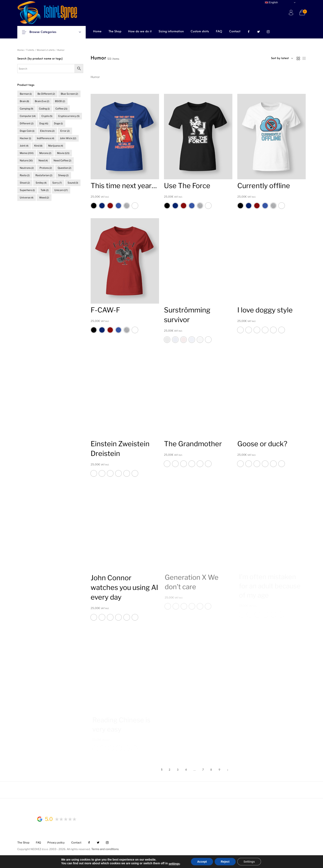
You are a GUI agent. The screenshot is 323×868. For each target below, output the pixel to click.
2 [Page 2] (170, 770)
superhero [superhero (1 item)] (27, 190)
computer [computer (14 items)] (28, 116)
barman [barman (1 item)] (26, 94)
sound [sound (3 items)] (73, 183)
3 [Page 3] (178, 770)
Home (20, 50)
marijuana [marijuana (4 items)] (56, 146)
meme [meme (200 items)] (27, 153)
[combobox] (282, 58)
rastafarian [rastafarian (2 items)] (44, 175)
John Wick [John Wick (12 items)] (68, 138)
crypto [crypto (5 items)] (47, 116)
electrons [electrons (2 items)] (47, 131)
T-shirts (30, 50)
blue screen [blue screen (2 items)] (69, 94)
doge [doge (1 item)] (58, 123)
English (271, 2)
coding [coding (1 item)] (44, 109)
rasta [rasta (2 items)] (25, 175)
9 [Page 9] (219, 770)
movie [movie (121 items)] (63, 153)
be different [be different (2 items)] (46, 94)
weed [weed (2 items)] (44, 197)
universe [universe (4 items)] (27, 197)
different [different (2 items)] (27, 123)
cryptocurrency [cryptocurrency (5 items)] (69, 116)
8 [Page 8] (211, 770)
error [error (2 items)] (65, 131)
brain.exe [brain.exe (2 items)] (42, 101)
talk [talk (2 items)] (45, 190)
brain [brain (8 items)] (24, 101)
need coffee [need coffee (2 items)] (62, 160)
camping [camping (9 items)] (26, 109)
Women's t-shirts (46, 50)
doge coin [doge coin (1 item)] (27, 131)
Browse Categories (46, 32)
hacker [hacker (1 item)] (25, 138)
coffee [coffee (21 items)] (61, 109)
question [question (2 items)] (64, 168)
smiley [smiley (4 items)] (41, 183)
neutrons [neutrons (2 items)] (27, 168)
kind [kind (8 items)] (38, 146)
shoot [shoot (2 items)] (25, 183)
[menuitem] (97, 32)
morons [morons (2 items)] (45, 153)
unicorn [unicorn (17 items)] (61, 190)
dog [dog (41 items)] (44, 123)
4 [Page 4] (186, 770)
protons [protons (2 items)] (46, 168)
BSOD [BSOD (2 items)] (60, 101)
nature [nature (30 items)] (26, 160)
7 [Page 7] (203, 770)
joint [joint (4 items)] (24, 146)
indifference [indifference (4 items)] (46, 138)
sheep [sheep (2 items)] (63, 175)
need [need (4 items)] (43, 160)
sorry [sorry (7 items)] (57, 183)
